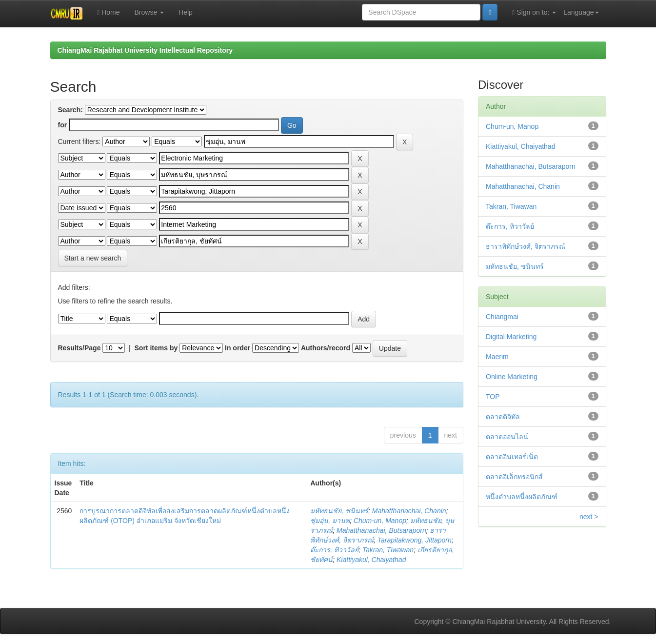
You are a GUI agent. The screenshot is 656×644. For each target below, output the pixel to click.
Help (186, 12)
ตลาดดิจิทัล (503, 417)
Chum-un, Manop (380, 521)
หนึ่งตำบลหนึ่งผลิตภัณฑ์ (522, 497)
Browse (149, 12)
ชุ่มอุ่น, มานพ (330, 521)
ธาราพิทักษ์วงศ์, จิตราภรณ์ (526, 246)
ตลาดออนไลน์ (507, 437)
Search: (70, 110)
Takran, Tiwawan (388, 550)
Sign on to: (534, 12)
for (63, 125)
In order (238, 348)
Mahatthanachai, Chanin (409, 511)
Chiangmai (502, 317)
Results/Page (80, 348)
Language (581, 12)
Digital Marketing (511, 337)
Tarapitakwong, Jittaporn (415, 540)
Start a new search (93, 258)
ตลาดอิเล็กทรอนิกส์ (514, 477)
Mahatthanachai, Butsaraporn (381, 530)
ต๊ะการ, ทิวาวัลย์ (334, 550)
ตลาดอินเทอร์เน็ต (512, 457)
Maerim (497, 357)
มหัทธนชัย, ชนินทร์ (339, 511)
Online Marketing (512, 377)
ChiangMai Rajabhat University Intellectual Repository (145, 50)
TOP (493, 397)
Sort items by (156, 348)
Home (108, 12)
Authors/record (326, 348)
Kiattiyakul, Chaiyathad (371, 560)
